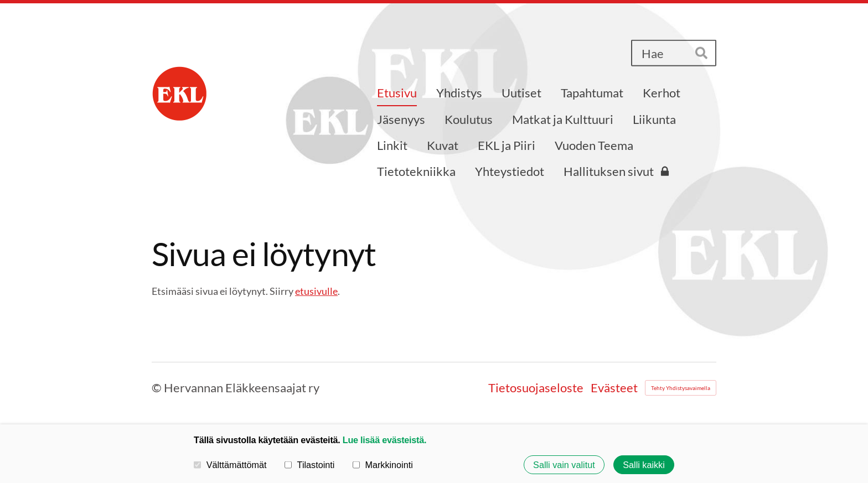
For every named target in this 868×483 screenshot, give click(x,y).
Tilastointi (309, 465)
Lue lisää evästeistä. (384, 440)
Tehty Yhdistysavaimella (681, 388)
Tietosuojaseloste (536, 388)
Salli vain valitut (564, 465)
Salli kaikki (644, 465)
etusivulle (316, 291)
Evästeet (614, 388)
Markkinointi (383, 465)
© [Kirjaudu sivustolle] (158, 388)
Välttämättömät (230, 465)
